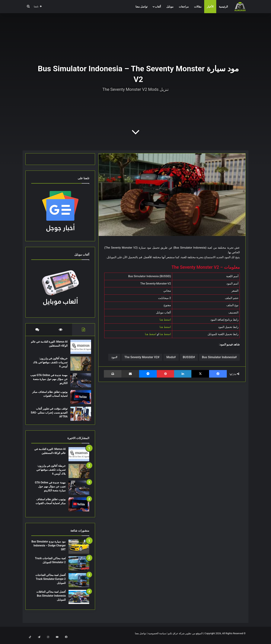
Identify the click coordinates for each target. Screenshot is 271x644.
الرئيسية (223, 7)
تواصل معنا (142, 7)
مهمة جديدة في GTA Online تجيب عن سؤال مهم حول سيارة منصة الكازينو (50, 381)
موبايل (170, 7)
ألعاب (158, 7)
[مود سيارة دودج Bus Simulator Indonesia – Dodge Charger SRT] (79, 550)
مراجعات (184, 7)
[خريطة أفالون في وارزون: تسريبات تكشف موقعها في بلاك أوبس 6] (79, 365)
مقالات (198, 7)
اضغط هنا (165, 320)
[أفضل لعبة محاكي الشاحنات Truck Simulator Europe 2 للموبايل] (79, 584)
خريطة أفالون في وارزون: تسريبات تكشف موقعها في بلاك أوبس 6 (51, 364)
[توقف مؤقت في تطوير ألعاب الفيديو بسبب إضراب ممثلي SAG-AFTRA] (79, 416)
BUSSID (188, 357)
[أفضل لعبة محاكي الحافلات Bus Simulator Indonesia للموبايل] (79, 601)
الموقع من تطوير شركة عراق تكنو (185, 637)
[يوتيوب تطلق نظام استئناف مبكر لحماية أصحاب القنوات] (79, 399)
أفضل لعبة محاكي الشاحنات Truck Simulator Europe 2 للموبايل (51, 583)
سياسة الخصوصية (157, 637)
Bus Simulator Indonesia (218, 357)
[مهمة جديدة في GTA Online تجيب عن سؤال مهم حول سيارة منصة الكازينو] (79, 382)
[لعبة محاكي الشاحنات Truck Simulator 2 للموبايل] (79, 567)
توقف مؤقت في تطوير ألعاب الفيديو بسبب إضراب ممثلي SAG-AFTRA (50, 414)
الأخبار (210, 7)
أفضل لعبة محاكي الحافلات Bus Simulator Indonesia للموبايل (51, 599)
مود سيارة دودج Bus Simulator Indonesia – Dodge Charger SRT (49, 549)
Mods (170, 357)
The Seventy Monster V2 (141, 357)
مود (113, 357)
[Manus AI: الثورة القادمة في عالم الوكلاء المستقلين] (79, 349)
